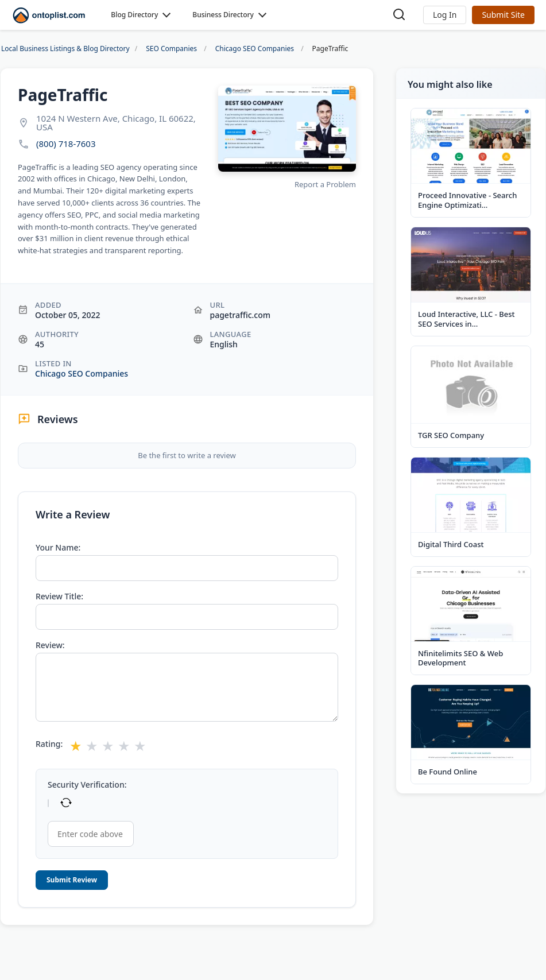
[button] (445, 15)
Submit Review (72, 880)
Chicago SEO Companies (82, 373)
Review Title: (59, 596)
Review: (50, 645)
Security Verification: (87, 785)
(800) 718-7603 (66, 144)
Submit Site (503, 15)
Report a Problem (325, 184)
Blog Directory (134, 15)
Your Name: (58, 548)
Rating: (49, 744)
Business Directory (223, 15)
